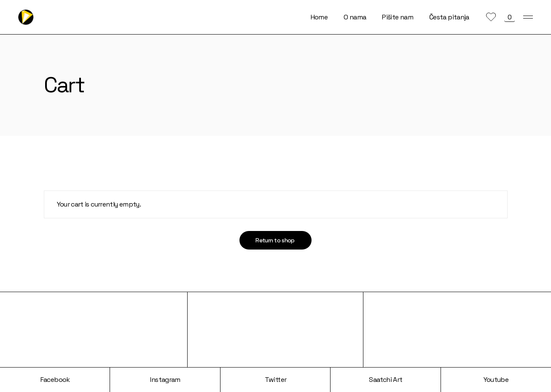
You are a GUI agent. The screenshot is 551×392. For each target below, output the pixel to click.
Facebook (55, 380)
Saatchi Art (386, 380)
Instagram (165, 380)
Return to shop (275, 240)
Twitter (276, 380)
